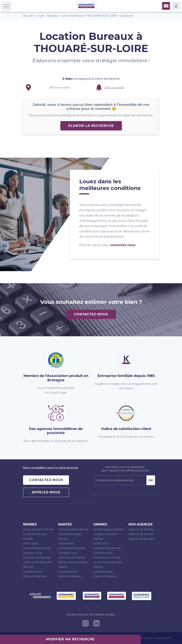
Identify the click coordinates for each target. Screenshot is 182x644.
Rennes (30, 524)
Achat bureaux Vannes (108, 529)
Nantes (65, 524)
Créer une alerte (114, 87)
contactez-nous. (123, 245)
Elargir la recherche (91, 126)
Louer (40, 16)
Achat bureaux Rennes (38, 529)
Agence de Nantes (141, 534)
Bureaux (53, 16)
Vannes (100, 524)
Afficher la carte (60, 87)
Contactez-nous (91, 314)
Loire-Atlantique (73, 16)
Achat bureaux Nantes (73, 529)
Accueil (28, 16)
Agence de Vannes (141, 539)
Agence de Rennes (141, 529)
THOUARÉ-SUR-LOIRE (102, 16)
